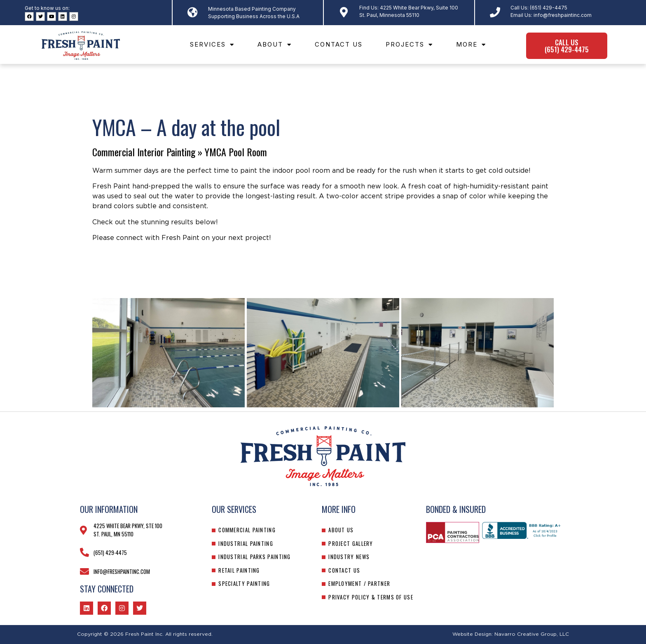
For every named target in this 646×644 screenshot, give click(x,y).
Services (212, 45)
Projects (409, 45)
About (275, 45)
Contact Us (339, 44)
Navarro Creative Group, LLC (532, 634)
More (471, 45)
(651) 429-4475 (549, 8)
